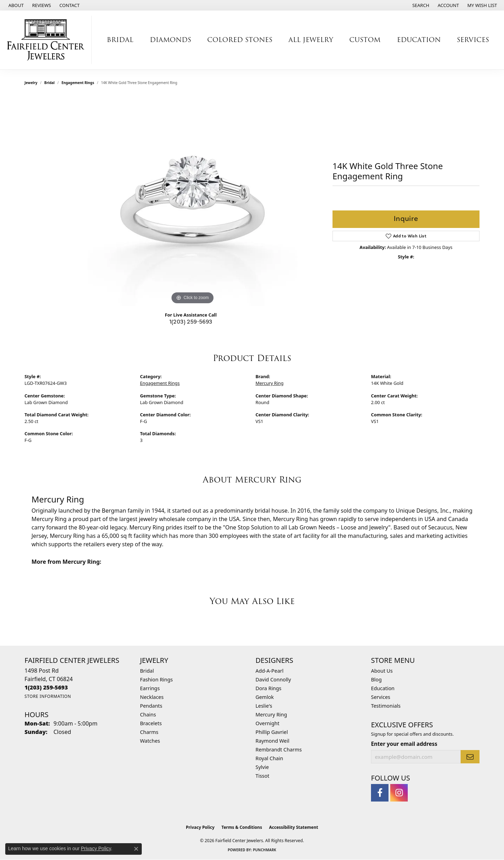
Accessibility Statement (294, 827)
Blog (376, 679)
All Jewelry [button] (311, 40)
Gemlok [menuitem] (265, 697)
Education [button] (419, 40)
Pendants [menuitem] (151, 706)
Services (381, 697)
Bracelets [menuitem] (151, 723)
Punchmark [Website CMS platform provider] (265, 850)
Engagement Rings (78, 83)
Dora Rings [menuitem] (268, 688)
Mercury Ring (269, 383)
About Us (382, 671)
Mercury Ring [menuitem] (271, 715)
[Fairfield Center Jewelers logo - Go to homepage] (48, 40)
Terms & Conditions (242, 827)
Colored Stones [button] (240, 40)
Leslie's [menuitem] (264, 706)
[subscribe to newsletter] (470, 757)
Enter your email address (404, 744)
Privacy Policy (200, 827)
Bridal (50, 83)
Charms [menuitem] (149, 732)
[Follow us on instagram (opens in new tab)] (399, 793)
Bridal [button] (120, 40)
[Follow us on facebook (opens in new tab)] (380, 793)
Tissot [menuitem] (262, 776)
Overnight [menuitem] (267, 723)
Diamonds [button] (170, 40)
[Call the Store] (46, 687)
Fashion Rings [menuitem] (156, 679)
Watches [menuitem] (150, 741)
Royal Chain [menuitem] (269, 758)
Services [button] (473, 40)
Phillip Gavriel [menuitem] (272, 732)
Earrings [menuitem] (150, 688)
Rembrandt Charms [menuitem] (279, 750)
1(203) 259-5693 (191, 322)
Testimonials (386, 706)
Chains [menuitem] (148, 715)
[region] (192, 201)
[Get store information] (48, 696)
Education (383, 688)
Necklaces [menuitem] (152, 697)
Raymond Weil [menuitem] (272, 741)
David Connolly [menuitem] (273, 679)
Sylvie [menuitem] (262, 767)
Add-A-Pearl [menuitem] (269, 671)
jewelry (31, 83)
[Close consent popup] (136, 849)
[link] (15, 5)
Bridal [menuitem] (147, 671)
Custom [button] (365, 40)
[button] (420, 5)
